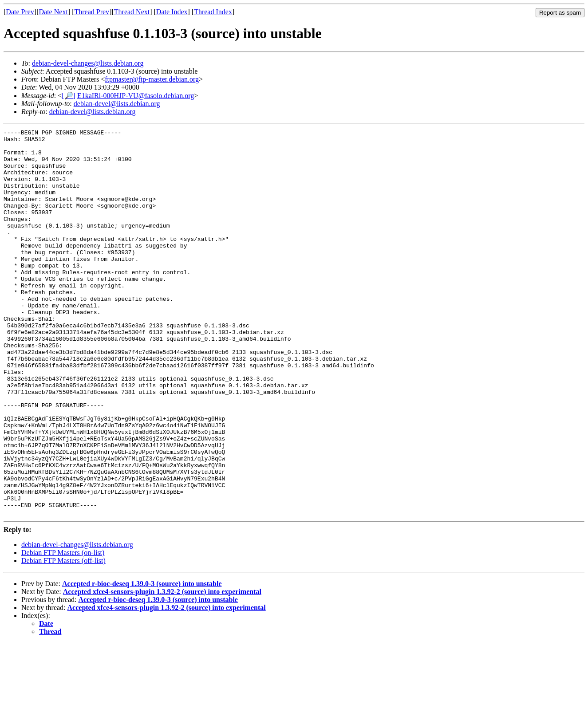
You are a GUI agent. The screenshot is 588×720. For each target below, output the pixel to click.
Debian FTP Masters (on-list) (63, 630)
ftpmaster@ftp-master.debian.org (152, 79)
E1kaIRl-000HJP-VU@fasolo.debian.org (136, 96)
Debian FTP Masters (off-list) (63, 638)
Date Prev (20, 12)
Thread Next (132, 12)
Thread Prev (92, 12)
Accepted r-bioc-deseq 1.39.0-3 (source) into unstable (142, 661)
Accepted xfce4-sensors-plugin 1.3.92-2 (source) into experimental (162, 669)
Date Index (172, 12)
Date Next (53, 12)
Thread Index (213, 12)
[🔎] (69, 96)
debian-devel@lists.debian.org (117, 104)
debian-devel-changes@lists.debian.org (88, 63)
